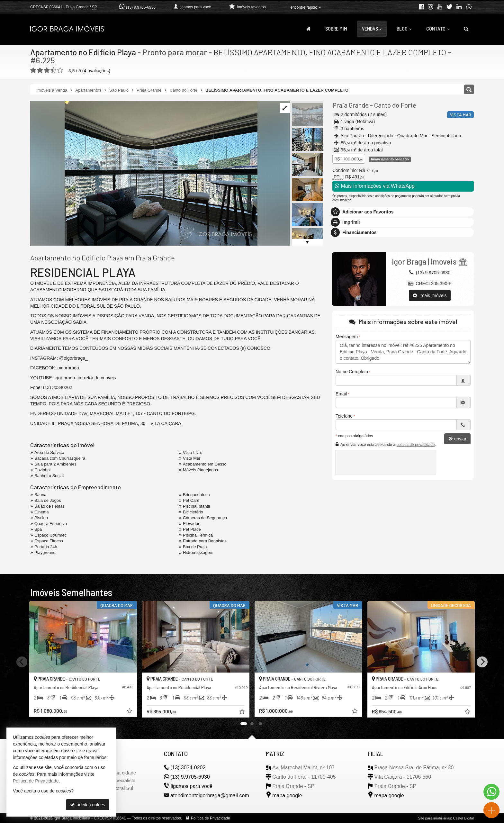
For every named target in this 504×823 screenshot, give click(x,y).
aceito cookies (88, 805)
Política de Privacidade (211, 818)
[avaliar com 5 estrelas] (60, 70)
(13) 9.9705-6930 (141, 7)
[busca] (466, 29)
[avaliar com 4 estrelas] (54, 70)
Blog (404, 28)
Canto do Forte (395, 105)
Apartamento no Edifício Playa (83, 52)
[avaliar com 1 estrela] (33, 70)
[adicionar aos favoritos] (130, 712)
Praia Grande (351, 105)
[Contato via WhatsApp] (491, 792)
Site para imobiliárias (435, 818)
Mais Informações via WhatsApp (375, 186)
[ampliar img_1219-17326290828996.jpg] (144, 173)
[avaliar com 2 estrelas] (40, 70)
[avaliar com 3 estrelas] (47, 70)
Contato (438, 28)
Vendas (372, 28)
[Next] (482, 662)
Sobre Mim (336, 28)
